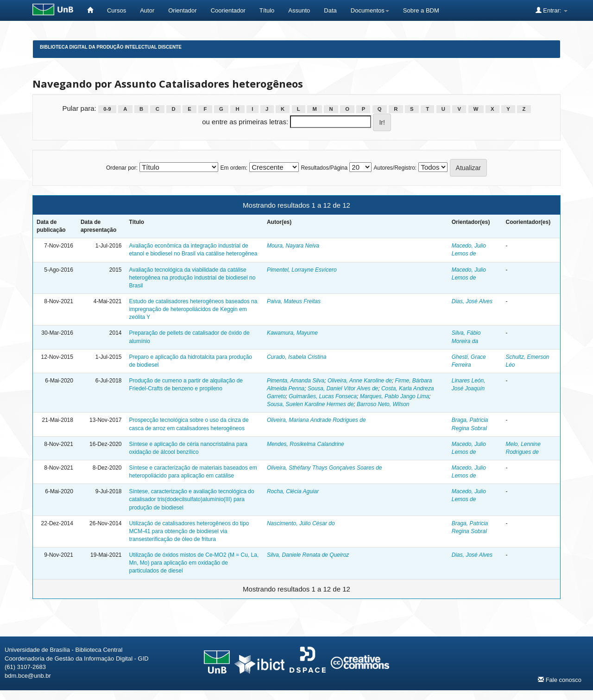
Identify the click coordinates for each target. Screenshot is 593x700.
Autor (147, 10)
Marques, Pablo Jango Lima (394, 396)
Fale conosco (560, 680)
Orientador (182, 10)
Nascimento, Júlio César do (301, 523)
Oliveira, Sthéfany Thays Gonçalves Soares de (325, 468)
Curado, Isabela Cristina (297, 357)
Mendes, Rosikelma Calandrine (306, 444)
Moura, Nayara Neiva (293, 246)
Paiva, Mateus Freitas (294, 301)
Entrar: (552, 10)
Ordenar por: (122, 168)
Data (330, 10)
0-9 (107, 109)
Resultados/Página (324, 168)
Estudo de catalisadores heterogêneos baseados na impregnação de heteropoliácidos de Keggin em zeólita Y (193, 309)
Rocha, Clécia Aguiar (293, 491)
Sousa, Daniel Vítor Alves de (343, 388)
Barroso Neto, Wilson (383, 404)
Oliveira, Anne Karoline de (360, 381)
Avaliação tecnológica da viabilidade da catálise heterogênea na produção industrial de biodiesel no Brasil (192, 278)
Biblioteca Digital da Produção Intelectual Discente (111, 47)
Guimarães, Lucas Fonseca (323, 396)
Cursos (117, 10)
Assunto (299, 10)
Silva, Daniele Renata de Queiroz (308, 555)
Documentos (370, 10)
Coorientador (228, 10)
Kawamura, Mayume (292, 333)
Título (267, 10)
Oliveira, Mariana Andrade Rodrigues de (316, 420)
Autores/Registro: (395, 168)
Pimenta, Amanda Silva (296, 381)
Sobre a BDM (421, 10)
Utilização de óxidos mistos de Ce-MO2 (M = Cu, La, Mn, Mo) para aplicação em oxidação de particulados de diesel (194, 563)
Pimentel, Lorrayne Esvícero (302, 270)
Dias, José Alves (472, 301)
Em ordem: (234, 168)
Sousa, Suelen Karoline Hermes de (310, 404)
